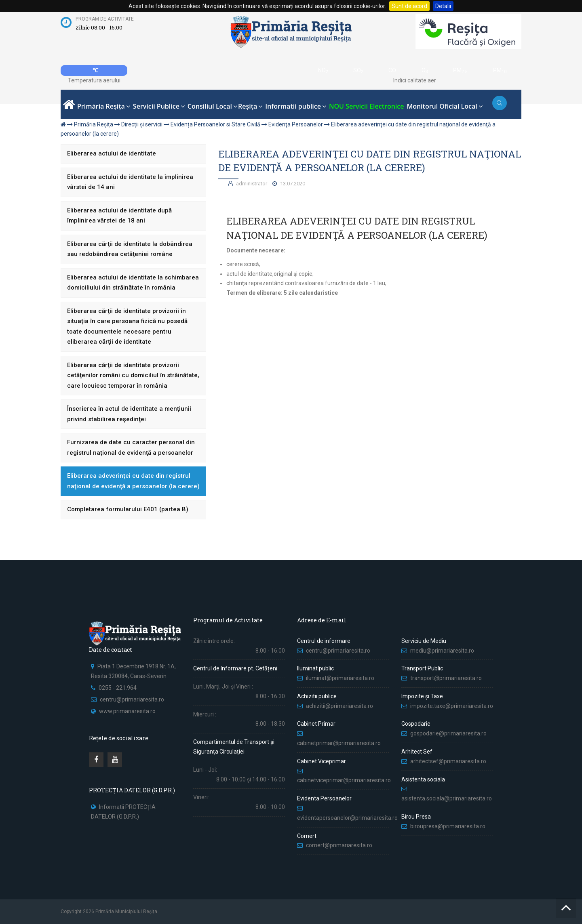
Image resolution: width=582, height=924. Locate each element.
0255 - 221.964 (118, 688)
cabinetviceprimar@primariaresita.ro (344, 780)
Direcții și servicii (142, 124)
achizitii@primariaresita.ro (339, 706)
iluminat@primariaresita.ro (340, 678)
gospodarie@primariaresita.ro (448, 733)
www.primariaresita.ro (127, 711)
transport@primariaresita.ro (446, 678)
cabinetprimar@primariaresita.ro (339, 743)
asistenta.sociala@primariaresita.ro (447, 798)
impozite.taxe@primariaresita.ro (452, 706)
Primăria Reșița (94, 124)
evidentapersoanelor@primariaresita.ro (347, 818)
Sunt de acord (409, 6)
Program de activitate (105, 19)
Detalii (443, 6)
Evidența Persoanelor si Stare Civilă (215, 124)
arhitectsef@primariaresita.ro (448, 761)
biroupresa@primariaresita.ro (448, 826)
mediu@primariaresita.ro (442, 651)
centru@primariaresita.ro (132, 699)
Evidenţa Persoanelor (296, 124)
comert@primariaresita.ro (339, 845)
